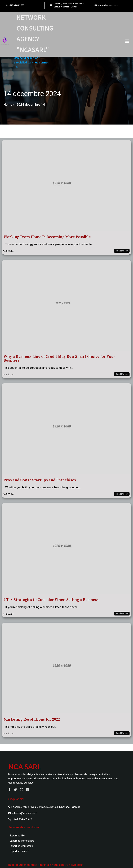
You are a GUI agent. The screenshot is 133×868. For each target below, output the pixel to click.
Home (8, 106)
